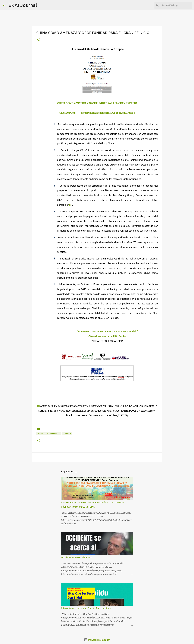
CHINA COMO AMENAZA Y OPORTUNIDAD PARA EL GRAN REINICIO (97, 103)
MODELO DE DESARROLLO (49, 434)
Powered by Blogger (97, 640)
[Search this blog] (176, 5)
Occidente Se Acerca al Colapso (77, 558)
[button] (38, 40)
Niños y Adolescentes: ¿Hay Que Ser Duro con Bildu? (86, 608)
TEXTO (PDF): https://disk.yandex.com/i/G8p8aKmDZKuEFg (97, 113)
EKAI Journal (23, 5)
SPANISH (67, 434)
